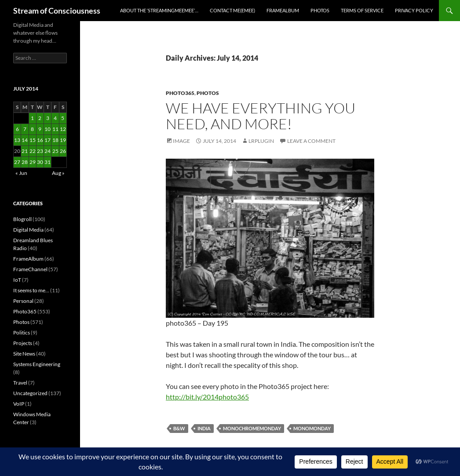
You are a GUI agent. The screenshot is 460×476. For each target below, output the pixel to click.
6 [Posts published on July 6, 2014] (17, 129)
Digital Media (28, 230)
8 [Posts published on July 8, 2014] (32, 129)
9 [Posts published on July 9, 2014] (40, 129)
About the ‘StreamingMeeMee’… (159, 10)
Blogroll (22, 219)
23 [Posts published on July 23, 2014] (40, 151)
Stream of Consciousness (57, 11)
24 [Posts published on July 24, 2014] (47, 151)
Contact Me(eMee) (232, 10)
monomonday (312, 428)
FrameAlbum (283, 10)
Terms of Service (362, 10)
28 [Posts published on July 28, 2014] (25, 162)
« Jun (21, 173)
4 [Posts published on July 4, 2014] (55, 118)
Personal (23, 301)
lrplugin (261, 141)
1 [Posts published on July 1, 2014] (32, 118)
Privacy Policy (414, 10)
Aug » (58, 173)
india (204, 428)
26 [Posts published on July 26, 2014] (63, 151)
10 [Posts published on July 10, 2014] (47, 129)
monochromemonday (252, 428)
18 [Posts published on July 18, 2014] (55, 140)
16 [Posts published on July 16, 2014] (40, 140)
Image (181, 141)
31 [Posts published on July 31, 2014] (47, 162)
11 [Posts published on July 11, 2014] (55, 129)
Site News (24, 354)
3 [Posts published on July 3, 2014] (48, 118)
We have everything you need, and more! (261, 116)
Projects (23, 343)
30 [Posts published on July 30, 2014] (40, 162)
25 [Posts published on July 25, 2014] (55, 151)
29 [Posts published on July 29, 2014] (33, 162)
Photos (320, 10)
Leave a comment (311, 141)
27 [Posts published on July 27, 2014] (17, 162)
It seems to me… (31, 290)
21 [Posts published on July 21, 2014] (25, 151)
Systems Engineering (37, 364)
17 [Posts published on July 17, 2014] (47, 140)
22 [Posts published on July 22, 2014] (33, 151)
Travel (20, 383)
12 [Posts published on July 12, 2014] (63, 129)
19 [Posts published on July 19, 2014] (63, 140)
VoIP (19, 404)
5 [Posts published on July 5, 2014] (63, 118)
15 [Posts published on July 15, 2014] (33, 140)
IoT (17, 280)
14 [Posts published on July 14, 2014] (25, 140)
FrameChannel (30, 269)
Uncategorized (30, 393)
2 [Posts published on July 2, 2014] (40, 118)
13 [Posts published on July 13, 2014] (17, 140)
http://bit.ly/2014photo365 (207, 397)
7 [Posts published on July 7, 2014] (25, 129)
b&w (179, 428)
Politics (22, 332)
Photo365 (180, 93)
